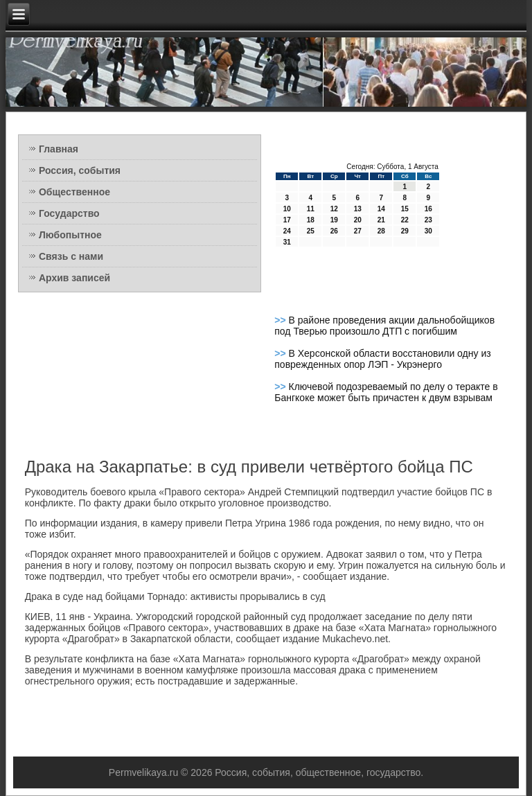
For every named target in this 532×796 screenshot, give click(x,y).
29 (405, 231)
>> (281, 320)
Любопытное (70, 235)
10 (287, 209)
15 (405, 209)
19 (334, 220)
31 (287, 242)
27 (358, 231)
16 (428, 209)
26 (334, 231)
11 (311, 209)
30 (428, 231)
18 (311, 220)
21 (381, 220)
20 (358, 220)
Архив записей (74, 278)
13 (358, 209)
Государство (69, 213)
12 (334, 209)
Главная (59, 149)
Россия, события (80, 170)
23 (428, 220)
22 (405, 220)
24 (287, 231)
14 (381, 209)
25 (311, 231)
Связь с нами (71, 256)
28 (381, 231)
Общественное (74, 192)
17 (287, 220)
